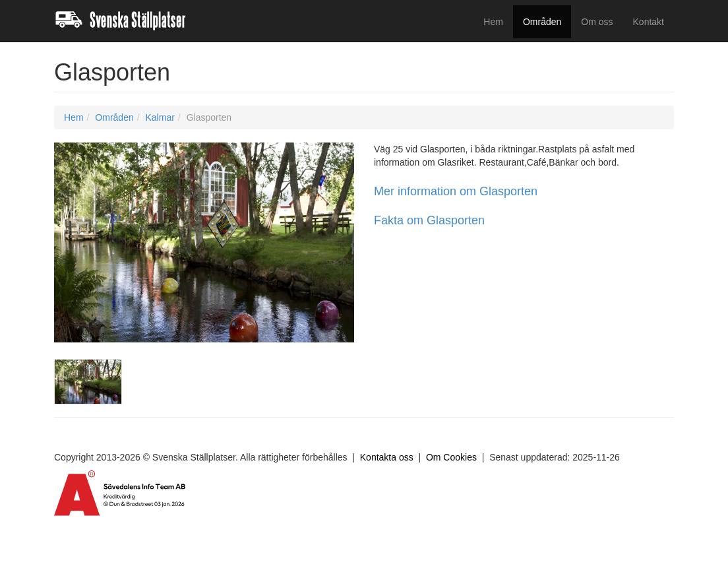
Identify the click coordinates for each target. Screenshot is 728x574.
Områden (542, 22)
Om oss (597, 22)
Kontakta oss (387, 457)
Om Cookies (451, 457)
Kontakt (649, 22)
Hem (493, 22)
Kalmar (160, 117)
